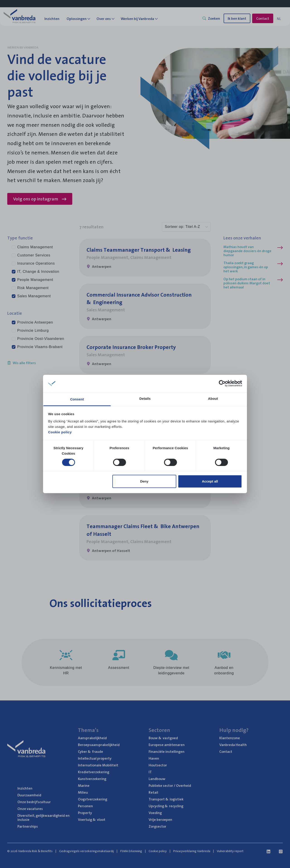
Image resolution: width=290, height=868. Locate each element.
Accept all (210, 481)
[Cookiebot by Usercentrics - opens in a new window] (222, 383)
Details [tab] (145, 399)
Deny (144, 481)
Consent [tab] (77, 399)
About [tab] (213, 399)
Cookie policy (60, 432)
